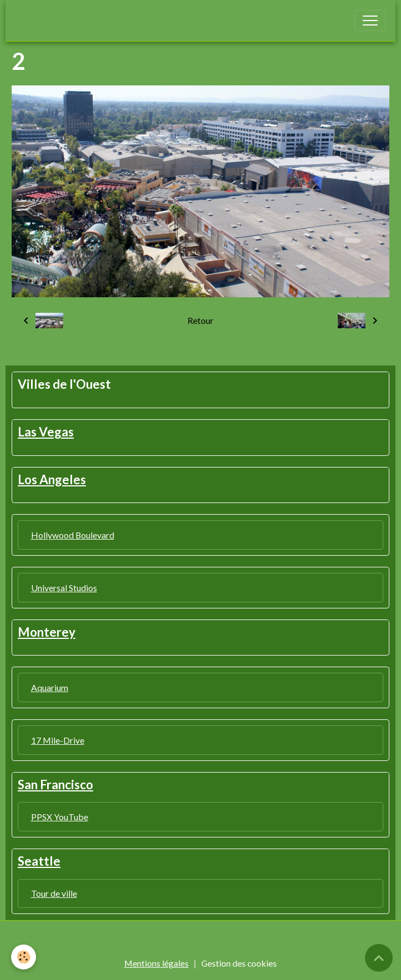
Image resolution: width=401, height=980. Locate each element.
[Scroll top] (379, 958)
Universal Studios (64, 588)
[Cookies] (24, 957)
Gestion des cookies (239, 963)
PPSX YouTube (60, 817)
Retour (200, 320)
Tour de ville (54, 893)
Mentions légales (156, 963)
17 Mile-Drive (58, 740)
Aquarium (50, 687)
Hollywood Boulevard (73, 535)
